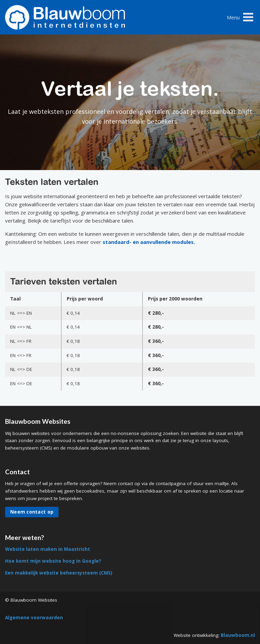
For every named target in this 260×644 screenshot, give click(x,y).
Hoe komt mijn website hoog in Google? (53, 561)
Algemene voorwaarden (34, 618)
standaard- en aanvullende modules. (149, 242)
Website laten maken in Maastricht (48, 549)
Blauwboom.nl (238, 635)
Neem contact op (32, 512)
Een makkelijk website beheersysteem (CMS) (59, 573)
